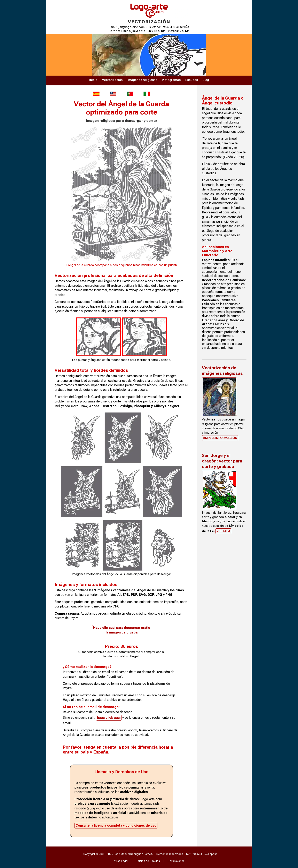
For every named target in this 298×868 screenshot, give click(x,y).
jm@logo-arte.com (132, 27)
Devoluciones (176, 861)
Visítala (223, 531)
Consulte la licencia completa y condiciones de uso (116, 826)
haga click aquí (109, 718)
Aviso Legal (121, 861)
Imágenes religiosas (142, 80)
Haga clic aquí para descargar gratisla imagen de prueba (122, 630)
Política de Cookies (148, 861)
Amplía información (220, 438)
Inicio (93, 80)
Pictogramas (171, 80)
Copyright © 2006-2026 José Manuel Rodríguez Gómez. (118, 854)
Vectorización (112, 80)
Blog (206, 80)
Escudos (192, 80)
